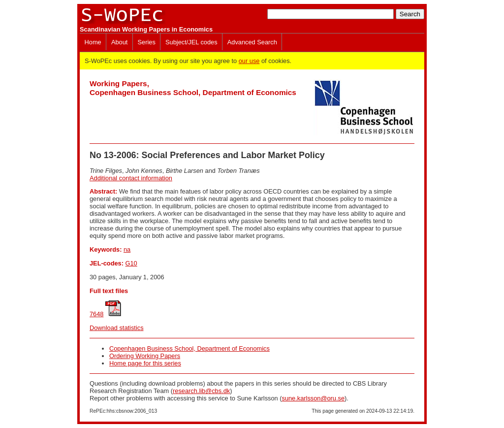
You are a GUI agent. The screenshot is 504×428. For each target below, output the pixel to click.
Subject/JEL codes (191, 42)
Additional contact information (131, 178)
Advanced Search (252, 42)
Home (93, 42)
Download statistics (117, 328)
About (119, 42)
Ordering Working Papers (145, 356)
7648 (96, 314)
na (127, 249)
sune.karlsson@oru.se (313, 398)
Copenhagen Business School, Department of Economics (189, 348)
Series (147, 42)
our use (249, 61)
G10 (131, 263)
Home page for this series (145, 363)
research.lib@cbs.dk (201, 391)
